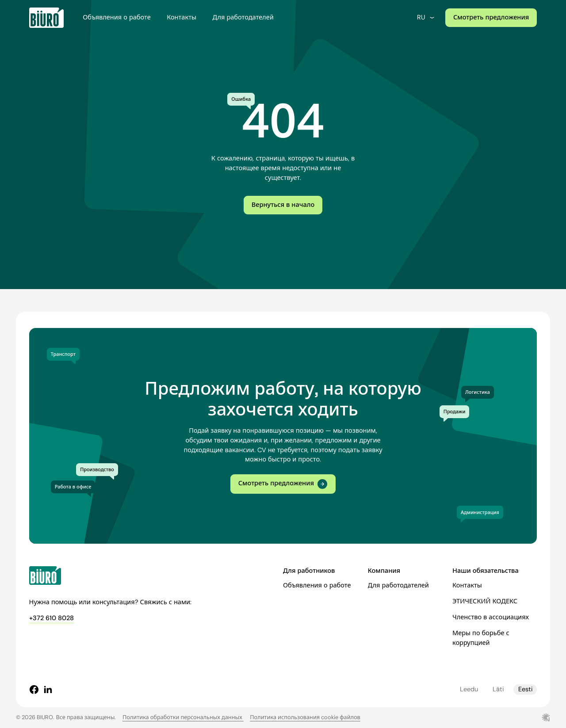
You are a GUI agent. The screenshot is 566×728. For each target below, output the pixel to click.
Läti (498, 689)
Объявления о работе (117, 17)
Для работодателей (243, 17)
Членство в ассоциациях (491, 617)
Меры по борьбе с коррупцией (481, 638)
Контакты (182, 17)
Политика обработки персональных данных (183, 717)
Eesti (525, 689)
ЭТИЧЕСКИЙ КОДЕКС (485, 601)
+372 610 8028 (52, 618)
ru (426, 17)
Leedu (469, 689)
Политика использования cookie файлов (305, 717)
